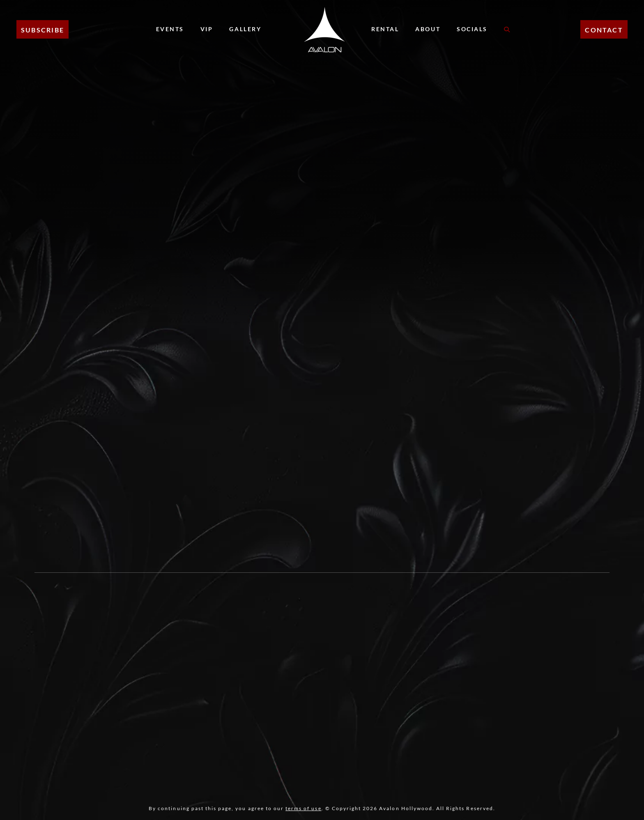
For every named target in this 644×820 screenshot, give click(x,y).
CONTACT (604, 30)
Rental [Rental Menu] (385, 29)
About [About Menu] (428, 29)
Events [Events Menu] (170, 29)
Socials (472, 29)
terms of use (303, 808)
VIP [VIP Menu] (207, 29)
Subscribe (43, 30)
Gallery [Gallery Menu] (245, 29)
